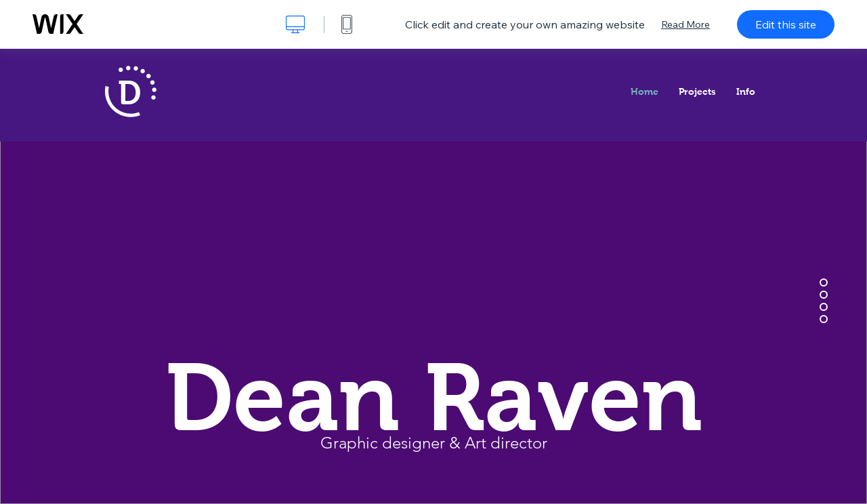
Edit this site (786, 24)
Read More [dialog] (685, 24)
